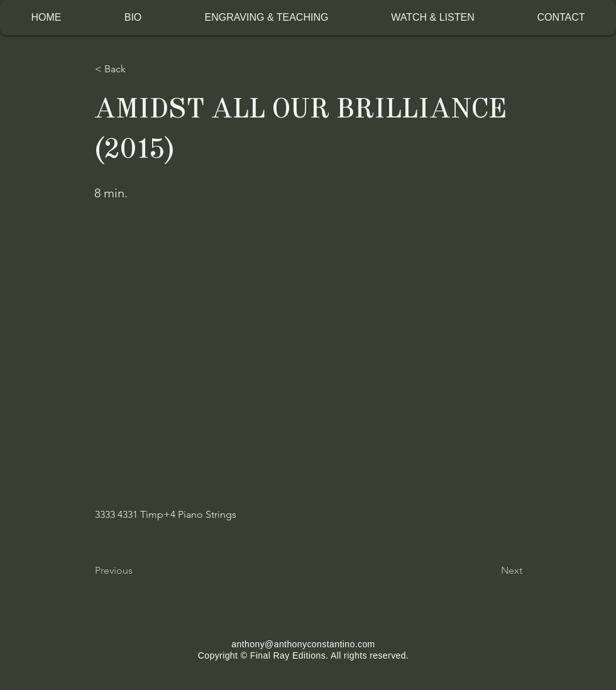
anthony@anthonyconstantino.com (303, 644)
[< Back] (136, 69)
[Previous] (136, 571)
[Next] (491, 571)
